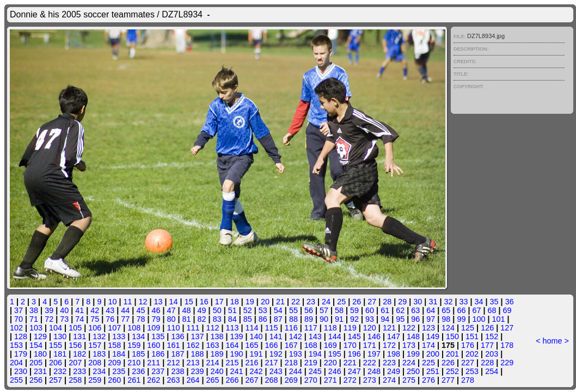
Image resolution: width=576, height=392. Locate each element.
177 (487, 345)
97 (431, 319)
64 (431, 310)
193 (296, 354)
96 (415, 319)
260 (114, 380)
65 (446, 310)
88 (293, 319)
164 (232, 345)
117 (311, 328)
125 (468, 328)
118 (330, 328)
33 (464, 302)
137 (197, 336)
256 (36, 380)
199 (413, 354)
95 (400, 319)
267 (252, 380)
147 (394, 336)
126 (487, 328)
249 (394, 371)
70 (19, 319)
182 (79, 354)
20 (265, 302)
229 (507, 363)
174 (428, 345)
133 (119, 336)
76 (110, 319)
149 (433, 336)
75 (95, 319)
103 (36, 328)
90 (324, 319)
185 (138, 354)
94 (385, 319)
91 (339, 319)
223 (389, 363)
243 (276, 371)
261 (134, 380)
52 (248, 310)
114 (252, 328)
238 (177, 371)
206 (56, 363)
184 (119, 354)
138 (217, 336)
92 (354, 319)
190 (237, 354)
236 (138, 371)
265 (212, 380)
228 (487, 363)
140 (256, 336)
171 (370, 345)
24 (326, 302)
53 (263, 310)
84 (232, 319)
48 (187, 310)
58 (339, 310)
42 (95, 310)
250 (413, 371)
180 (40, 354)
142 (296, 336)
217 (272, 363)
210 (134, 363)
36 (510, 302)
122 (409, 328)
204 (16, 363)
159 (134, 345)
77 (125, 319)
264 (193, 380)
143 (315, 336)
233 (79, 371)
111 (193, 328)
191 (256, 354)
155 (56, 345)
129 (40, 336)
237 (158, 371)
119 (350, 328)
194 (315, 354)
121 (389, 328)
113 (232, 328)
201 (452, 354)
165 (252, 345)
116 (291, 328)
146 (374, 336)
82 (202, 319)
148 (413, 336)
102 (16, 328)
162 (193, 345)
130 (60, 336)
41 (79, 310)
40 (64, 310)
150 (452, 336)
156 (75, 345)
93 (370, 319)
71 (34, 319)
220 (330, 363)
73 (64, 319)
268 (272, 380)
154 (36, 345)
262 (154, 380)
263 (173, 380)
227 (468, 363)
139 (237, 336)
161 (173, 345)
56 (309, 310)
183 (99, 354)
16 (204, 302)
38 (34, 310)
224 (409, 363)
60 (370, 310)
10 (112, 302)
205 (36, 363)
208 (95, 363)
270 (311, 380)
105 (75, 328)
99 (461, 319)
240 (217, 371)
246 (335, 371)
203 (492, 354)
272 (350, 380)
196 (354, 354)
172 (389, 345)
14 (174, 302)
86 (263, 319)
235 (119, 371)
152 (492, 336)
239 (197, 371)
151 (472, 336)
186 (158, 354)
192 (276, 354)
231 (40, 371)
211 (154, 363)
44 (125, 310)
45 (140, 310)
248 (374, 371)
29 (402, 302)
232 (60, 371)
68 (492, 310)
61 (385, 310)
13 (158, 302)
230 (21, 371)
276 (428, 380)
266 (232, 380)
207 (75, 363)
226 (448, 363)
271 (330, 380)
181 (60, 354)
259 (95, 380)
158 (114, 345)
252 (452, 371)
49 (202, 310)
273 (370, 380)
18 (235, 302)
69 (507, 310)
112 (212, 328)
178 (507, 345)
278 (468, 380)
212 (173, 363)
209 (114, 363)
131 (79, 336)
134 (138, 336)
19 (250, 302)
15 (189, 302)
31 (433, 302)
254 (492, 371)
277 (448, 380)
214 (212, 363)
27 (372, 302)
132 (99, 336)
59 (354, 310)
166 (272, 345)
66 (461, 310)
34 (479, 302)
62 (400, 310)
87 (278, 319)
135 (158, 336)
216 (252, 363)
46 (156, 310)
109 (154, 328)
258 (75, 380)
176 (468, 345)
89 (309, 319)
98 (446, 319)
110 (173, 328)
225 (428, 363)
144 (335, 336)
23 (311, 302)
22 (296, 302)
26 (357, 302)
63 (415, 310)
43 (110, 310)
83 (217, 319)
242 (256, 371)
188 (197, 354)
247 (354, 371)
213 (193, 363)
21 (280, 302)
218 (291, 363)
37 (19, 310)
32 (448, 302)
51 (232, 310)
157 (95, 345)
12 (143, 302)
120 (370, 328)
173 (409, 345)
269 (291, 380)
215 (232, 363)
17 (219, 302)
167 (291, 345)
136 (177, 336)
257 (56, 380)
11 (127, 302)
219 (311, 363)
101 (498, 319)
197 (374, 354)
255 (16, 380)
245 (315, 371)
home (553, 341)
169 (330, 345)
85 (248, 319)
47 (171, 310)
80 (171, 319)
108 (134, 328)
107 (114, 328)
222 (370, 363)
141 (276, 336)
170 (350, 345)
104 (56, 328)
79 (156, 319)
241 (237, 371)
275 (409, 380)
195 (335, 354)
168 (311, 345)
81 (187, 319)
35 (494, 302)
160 (154, 345)
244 (296, 371)
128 (21, 336)
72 (49, 319)
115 (272, 328)
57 (324, 310)
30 (418, 302)
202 (472, 354)
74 (79, 319)
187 (177, 354)
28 (387, 302)
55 (293, 310)
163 (212, 345)
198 (394, 354)
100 (479, 319)
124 (448, 328)
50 (217, 310)
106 (95, 328)
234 (99, 371)
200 (433, 354)
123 (428, 328)
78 (140, 319)
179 (21, 354)
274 (389, 380)
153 (16, 345)
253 (472, 371)
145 (354, 336)
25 (341, 302)
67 (476, 310)
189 (217, 354)
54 (278, 310)
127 (507, 328)
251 (433, 371)
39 (49, 310)
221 (350, 363)
